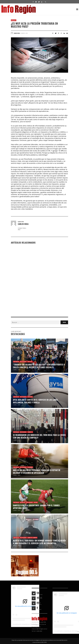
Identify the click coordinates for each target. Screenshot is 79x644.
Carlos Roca (17, 33)
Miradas (14, 20)
